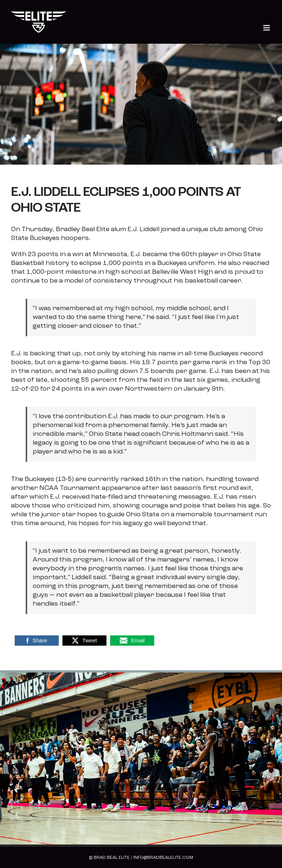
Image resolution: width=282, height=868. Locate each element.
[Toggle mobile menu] (267, 28)
